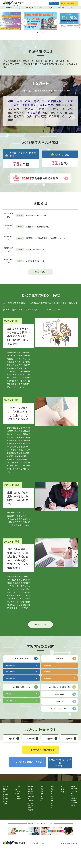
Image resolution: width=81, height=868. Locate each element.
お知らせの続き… (40, 293)
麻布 (17, 125)
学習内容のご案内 (30, 8)
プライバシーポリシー (39, 863)
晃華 (19, 122)
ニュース (20, 8)
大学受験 (30, 821)
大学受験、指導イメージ (25, 708)
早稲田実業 (34, 133)
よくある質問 (61, 8)
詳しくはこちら (40, 645)
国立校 (14, 759)
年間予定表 (66, 722)
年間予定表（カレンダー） (74, 812)
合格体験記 (42, 819)
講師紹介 (6, 819)
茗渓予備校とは (10, 8)
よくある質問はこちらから (27, 783)
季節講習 (66, 679)
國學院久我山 (56, 122)
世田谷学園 (29, 125)
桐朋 (11, 122)
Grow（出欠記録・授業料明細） (74, 818)
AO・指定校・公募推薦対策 (63, 708)
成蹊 (28, 122)
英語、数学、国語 (26, 679)
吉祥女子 (39, 122)
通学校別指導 (65, 715)
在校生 (71, 8)
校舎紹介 (51, 8)
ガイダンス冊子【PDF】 (63, 729)
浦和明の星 (46, 125)
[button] (38, 53)
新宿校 (52, 759)
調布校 (71, 759)
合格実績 (40, 8)
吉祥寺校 (32, 759)
